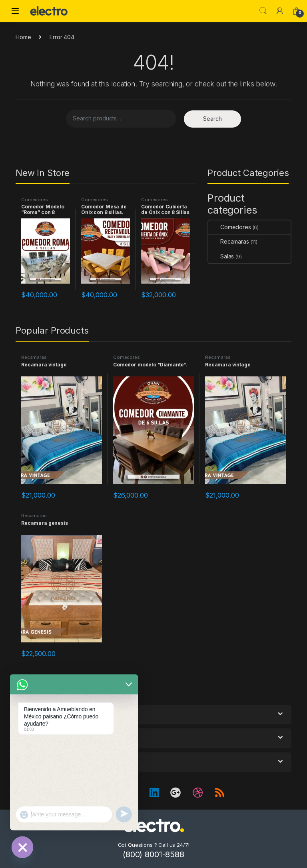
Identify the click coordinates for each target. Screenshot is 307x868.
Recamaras (229, 241)
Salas (221, 256)
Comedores (35, 200)
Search (263, 11)
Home (23, 37)
